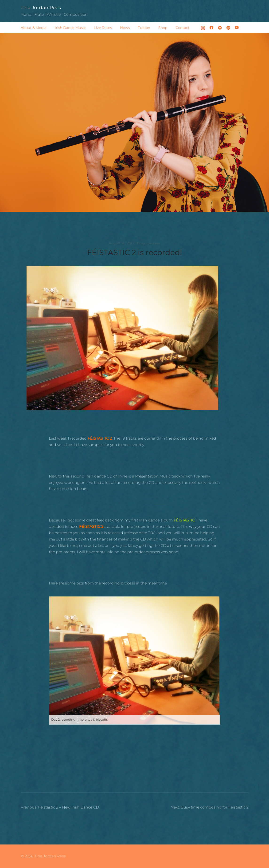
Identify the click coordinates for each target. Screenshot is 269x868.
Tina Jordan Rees (41, 8)
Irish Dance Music (70, 28)
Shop (163, 28)
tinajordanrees (149, 243)
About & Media (34, 28)
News (125, 28)
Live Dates (103, 28)
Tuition (144, 28)
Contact (182, 28)
